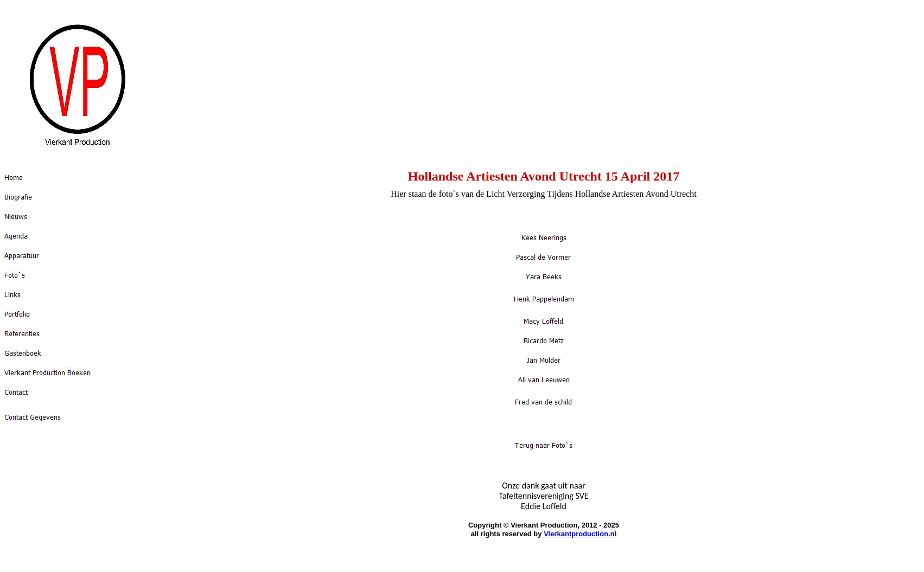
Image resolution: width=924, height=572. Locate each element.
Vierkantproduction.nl (580, 534)
